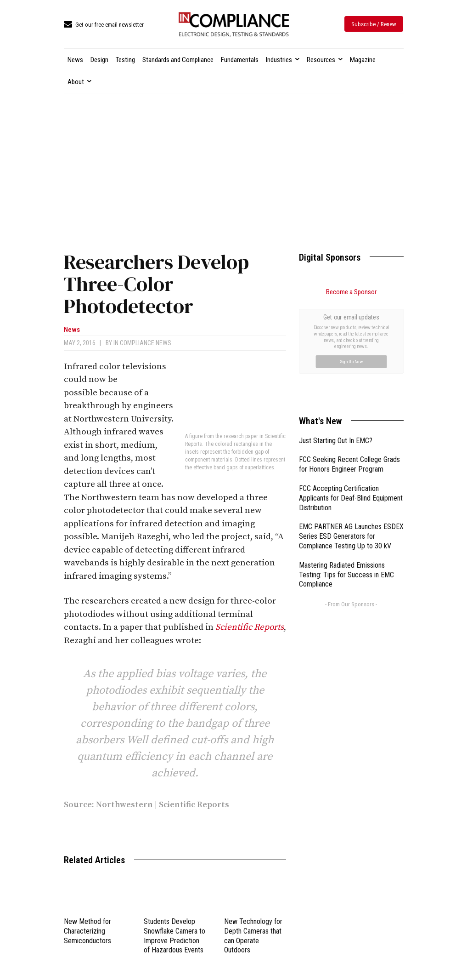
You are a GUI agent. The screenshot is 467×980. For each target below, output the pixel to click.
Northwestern (124, 805)
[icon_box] (104, 25)
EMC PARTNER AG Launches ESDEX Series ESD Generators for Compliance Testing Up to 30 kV (351, 536)
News (72, 330)
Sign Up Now (351, 361)
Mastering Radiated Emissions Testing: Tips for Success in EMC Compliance (346, 575)
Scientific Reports (250, 627)
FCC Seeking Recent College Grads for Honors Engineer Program (349, 464)
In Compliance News (142, 343)
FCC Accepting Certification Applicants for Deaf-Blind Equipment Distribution (351, 498)
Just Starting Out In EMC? (336, 441)
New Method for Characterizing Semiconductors (87, 931)
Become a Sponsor (351, 292)
